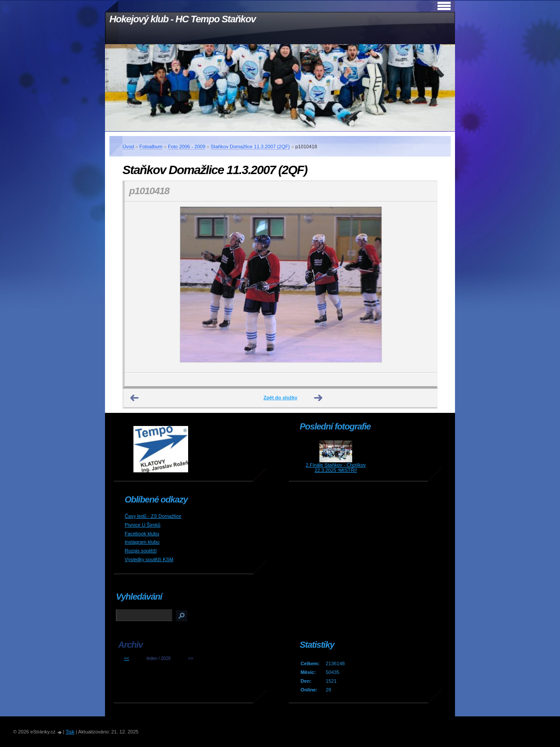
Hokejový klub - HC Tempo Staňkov (182, 19)
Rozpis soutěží (141, 551)
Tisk (70, 732)
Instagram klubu (142, 542)
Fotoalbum (151, 147)
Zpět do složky (280, 398)
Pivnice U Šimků (142, 525)
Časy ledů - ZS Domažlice (153, 516)
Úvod (128, 147)
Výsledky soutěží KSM (149, 559)
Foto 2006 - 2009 (187, 147)
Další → (318, 398)
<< (126, 658)
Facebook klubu (142, 534)
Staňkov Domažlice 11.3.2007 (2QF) (250, 147)
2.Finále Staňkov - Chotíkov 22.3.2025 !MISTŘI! (336, 468)
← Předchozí (135, 398)
